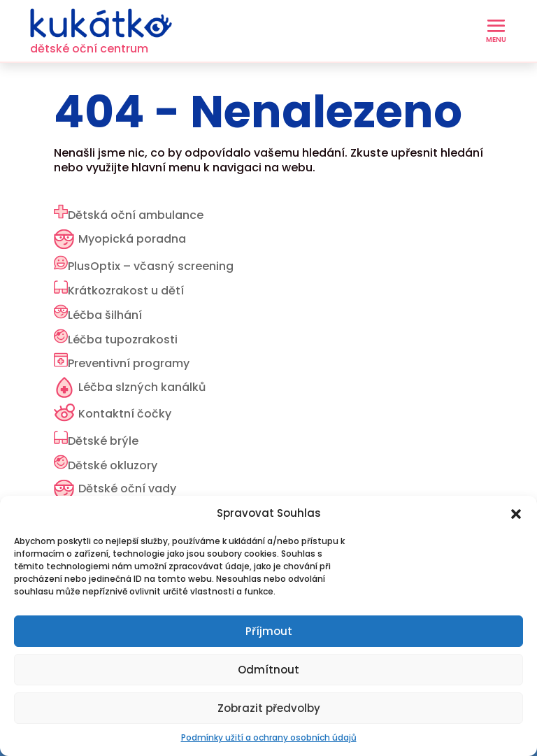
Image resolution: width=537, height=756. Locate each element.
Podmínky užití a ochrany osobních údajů (269, 737)
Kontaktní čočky (125, 414)
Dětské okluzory (113, 465)
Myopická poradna (132, 239)
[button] (516, 514)
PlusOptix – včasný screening (151, 266)
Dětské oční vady (127, 488)
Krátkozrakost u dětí (126, 291)
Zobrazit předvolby (269, 708)
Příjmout (269, 631)
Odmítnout (268, 670)
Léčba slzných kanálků (142, 387)
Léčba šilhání (105, 315)
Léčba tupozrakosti (123, 340)
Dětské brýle (103, 441)
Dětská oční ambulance (136, 215)
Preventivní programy (129, 363)
